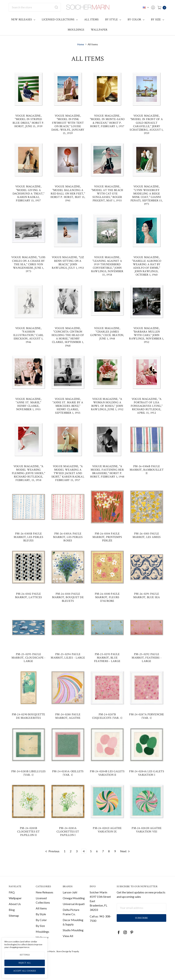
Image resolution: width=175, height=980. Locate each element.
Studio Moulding (73, 933)
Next (125, 851)
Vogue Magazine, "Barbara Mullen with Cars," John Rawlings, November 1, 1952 (146, 335)
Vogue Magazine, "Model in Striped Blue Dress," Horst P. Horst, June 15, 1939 (28, 121)
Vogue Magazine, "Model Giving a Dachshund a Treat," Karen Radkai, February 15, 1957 (29, 194)
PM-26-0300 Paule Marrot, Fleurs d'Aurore (107, 597)
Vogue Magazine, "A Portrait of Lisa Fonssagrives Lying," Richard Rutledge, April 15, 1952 (147, 406)
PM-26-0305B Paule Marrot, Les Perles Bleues (28, 537)
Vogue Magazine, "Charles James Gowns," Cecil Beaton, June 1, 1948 (107, 334)
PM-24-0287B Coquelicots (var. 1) (107, 716)
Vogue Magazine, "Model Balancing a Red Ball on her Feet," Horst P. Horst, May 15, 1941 (68, 194)
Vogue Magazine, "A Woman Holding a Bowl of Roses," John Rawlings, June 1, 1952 (107, 404)
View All (68, 939)
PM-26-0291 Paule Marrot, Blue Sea (147, 596)
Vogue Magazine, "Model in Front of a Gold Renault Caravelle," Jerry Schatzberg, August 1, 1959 (146, 125)
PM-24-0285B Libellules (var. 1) (29, 773)
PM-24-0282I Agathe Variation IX (107, 830)
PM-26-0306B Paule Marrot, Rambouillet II (147, 470)
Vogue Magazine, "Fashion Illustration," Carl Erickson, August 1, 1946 (29, 335)
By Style (113, 20)
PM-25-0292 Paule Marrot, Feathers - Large (147, 658)
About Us (15, 907)
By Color (136, 20)
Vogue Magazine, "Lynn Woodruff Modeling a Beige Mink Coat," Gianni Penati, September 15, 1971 (147, 195)
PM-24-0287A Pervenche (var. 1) (146, 716)
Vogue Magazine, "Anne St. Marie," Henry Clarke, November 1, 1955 (28, 404)
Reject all (25, 963)
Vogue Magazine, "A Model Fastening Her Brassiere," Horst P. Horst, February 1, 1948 (107, 472)
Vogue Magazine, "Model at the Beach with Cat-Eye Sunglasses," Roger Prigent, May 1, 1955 (107, 194)
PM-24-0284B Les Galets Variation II (107, 773)
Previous (52, 851)
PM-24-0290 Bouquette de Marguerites (29, 716)
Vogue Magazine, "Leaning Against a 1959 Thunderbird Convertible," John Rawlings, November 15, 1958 (107, 266)
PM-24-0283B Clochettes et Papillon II (28, 832)
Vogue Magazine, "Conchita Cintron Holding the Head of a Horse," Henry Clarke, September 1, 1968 (68, 337)
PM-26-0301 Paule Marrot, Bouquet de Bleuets (68, 597)
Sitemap (14, 919)
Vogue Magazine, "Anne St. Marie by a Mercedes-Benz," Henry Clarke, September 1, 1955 (68, 406)
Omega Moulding (74, 901)
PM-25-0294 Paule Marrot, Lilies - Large (68, 656)
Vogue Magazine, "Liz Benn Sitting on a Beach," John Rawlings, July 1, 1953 (68, 263)
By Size (157, 20)
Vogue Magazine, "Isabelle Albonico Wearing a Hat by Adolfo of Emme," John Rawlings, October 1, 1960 (147, 266)
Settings (25, 955)
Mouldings (76, 30)
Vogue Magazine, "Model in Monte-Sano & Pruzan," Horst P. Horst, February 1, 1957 (107, 121)
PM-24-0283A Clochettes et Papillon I (68, 832)
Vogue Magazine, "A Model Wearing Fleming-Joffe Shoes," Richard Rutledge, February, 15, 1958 (28, 473)
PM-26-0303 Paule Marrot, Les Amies (147, 535)
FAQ (12, 895)
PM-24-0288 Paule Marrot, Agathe (68, 716)
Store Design (63, 954)
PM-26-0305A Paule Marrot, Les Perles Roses (68, 537)
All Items (91, 20)
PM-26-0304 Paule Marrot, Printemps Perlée (107, 537)
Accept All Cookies (25, 971)
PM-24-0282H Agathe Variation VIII (147, 830)
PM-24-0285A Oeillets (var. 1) (68, 773)
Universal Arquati (74, 907)
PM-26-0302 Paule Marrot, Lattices (28, 596)
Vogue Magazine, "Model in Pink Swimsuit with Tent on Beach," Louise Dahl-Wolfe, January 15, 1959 (68, 125)
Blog (12, 913)
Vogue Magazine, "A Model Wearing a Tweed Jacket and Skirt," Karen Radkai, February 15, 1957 (68, 473)
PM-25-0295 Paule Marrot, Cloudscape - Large (29, 658)
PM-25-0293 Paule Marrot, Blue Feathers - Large (107, 658)
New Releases (23, 20)
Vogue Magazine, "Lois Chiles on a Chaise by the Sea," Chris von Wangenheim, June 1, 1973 (28, 264)
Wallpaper (99, 30)
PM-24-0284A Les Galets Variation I (147, 773)
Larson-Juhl (70, 895)
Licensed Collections (60, 20)
